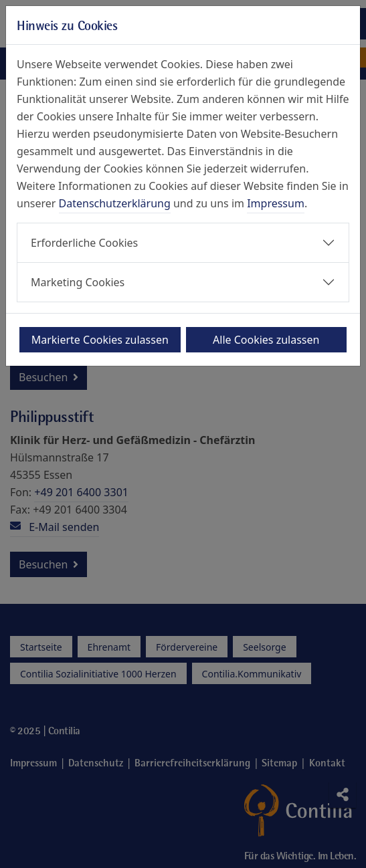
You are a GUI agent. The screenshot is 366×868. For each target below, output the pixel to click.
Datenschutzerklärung (115, 203)
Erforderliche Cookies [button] (84, 243)
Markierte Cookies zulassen (100, 340)
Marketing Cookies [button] (78, 282)
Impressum (276, 203)
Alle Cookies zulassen (266, 340)
